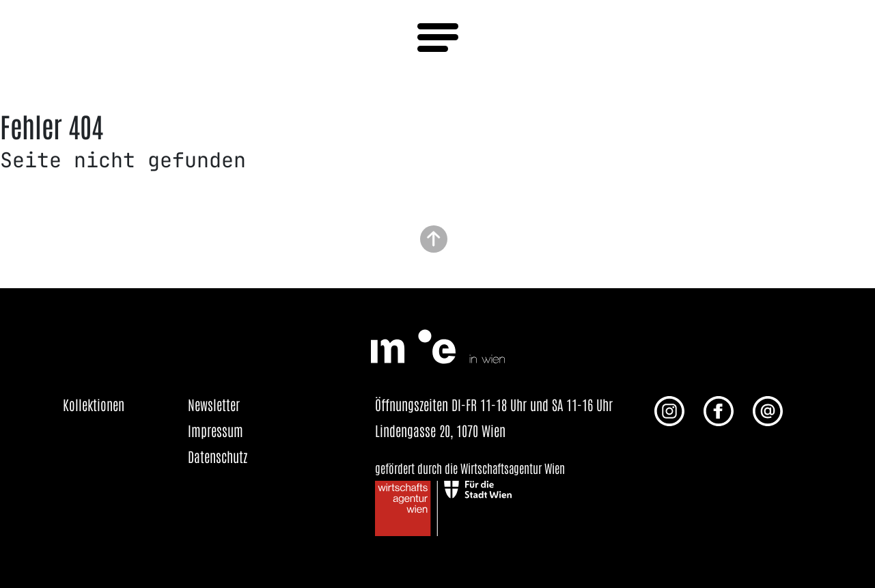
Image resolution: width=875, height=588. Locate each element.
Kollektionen (94, 404)
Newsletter (214, 404)
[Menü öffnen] (438, 38)
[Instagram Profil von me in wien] (669, 409)
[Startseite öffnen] (438, 344)
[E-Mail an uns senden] (768, 409)
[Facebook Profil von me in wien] (719, 409)
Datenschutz (218, 456)
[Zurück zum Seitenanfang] (434, 238)
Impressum (216, 430)
